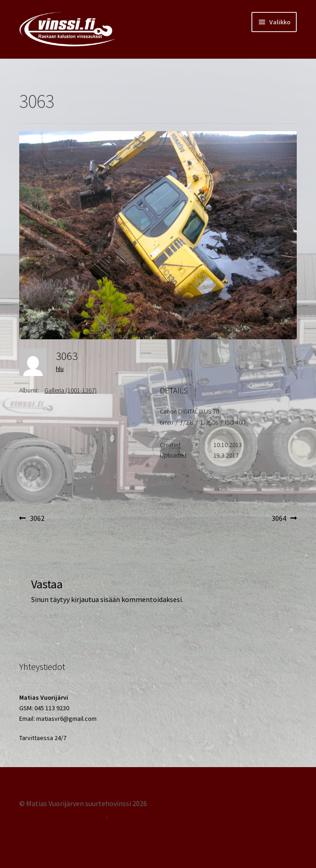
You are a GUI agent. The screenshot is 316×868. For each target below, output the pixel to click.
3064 (284, 519)
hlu (60, 369)
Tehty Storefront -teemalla (63, 815)
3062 (37, 519)
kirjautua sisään (95, 599)
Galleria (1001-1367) (71, 390)
